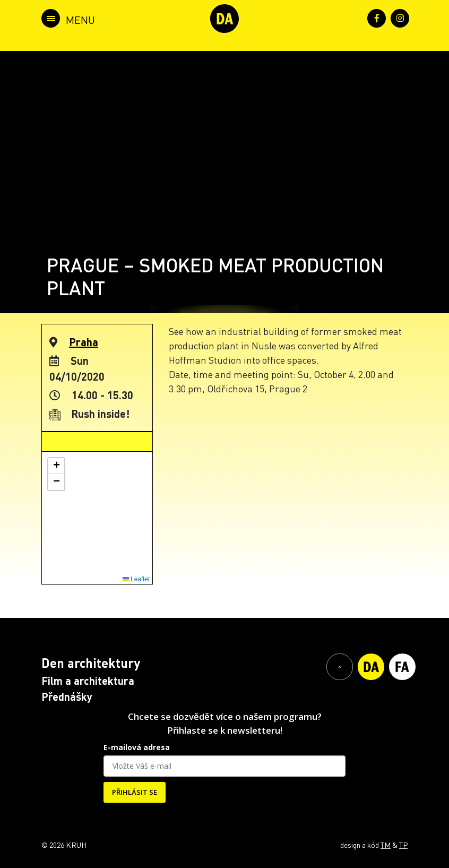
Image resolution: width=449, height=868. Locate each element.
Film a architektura (88, 681)
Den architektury (91, 663)
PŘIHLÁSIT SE (135, 792)
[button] (56, 466)
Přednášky (67, 697)
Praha (84, 342)
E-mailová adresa (137, 747)
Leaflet (136, 579)
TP (403, 845)
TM (386, 845)
